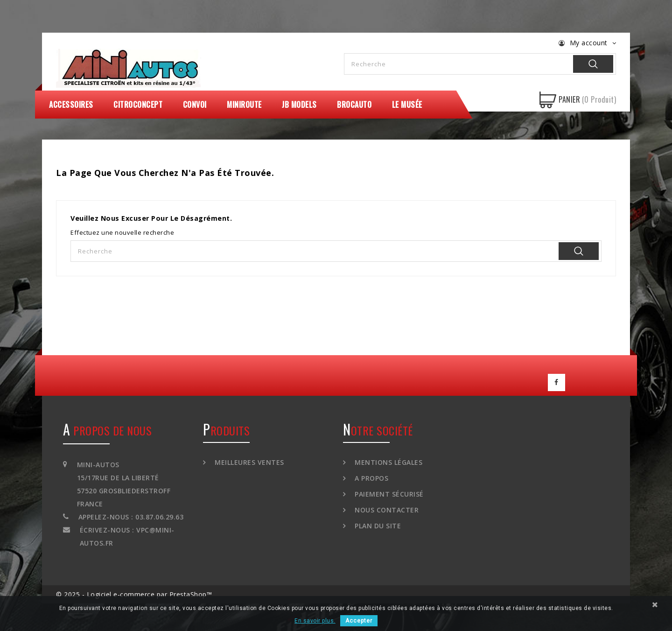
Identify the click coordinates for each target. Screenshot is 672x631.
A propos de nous (107, 430)
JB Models (299, 105)
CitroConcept (138, 105)
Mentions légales (388, 462)
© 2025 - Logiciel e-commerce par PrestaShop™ (134, 594)
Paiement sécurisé (388, 494)
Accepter (359, 621)
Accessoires (71, 105)
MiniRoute (244, 105)
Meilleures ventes (248, 462)
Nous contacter (386, 509)
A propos (371, 478)
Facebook (557, 382)
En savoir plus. (315, 621)
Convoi (195, 105)
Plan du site (377, 525)
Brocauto (354, 105)
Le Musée (407, 105)
